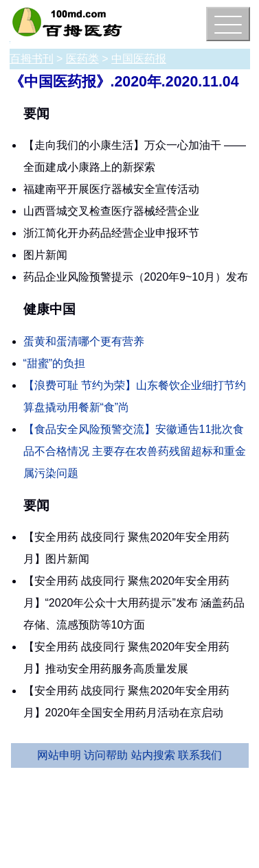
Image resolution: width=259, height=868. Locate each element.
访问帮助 (106, 755)
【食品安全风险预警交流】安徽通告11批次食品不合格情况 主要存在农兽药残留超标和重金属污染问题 (135, 451)
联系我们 (200, 755)
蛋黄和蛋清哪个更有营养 (84, 341)
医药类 (82, 59)
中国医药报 (139, 59)
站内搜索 (153, 755)
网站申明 (59, 755)
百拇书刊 (32, 59)
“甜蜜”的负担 (55, 363)
